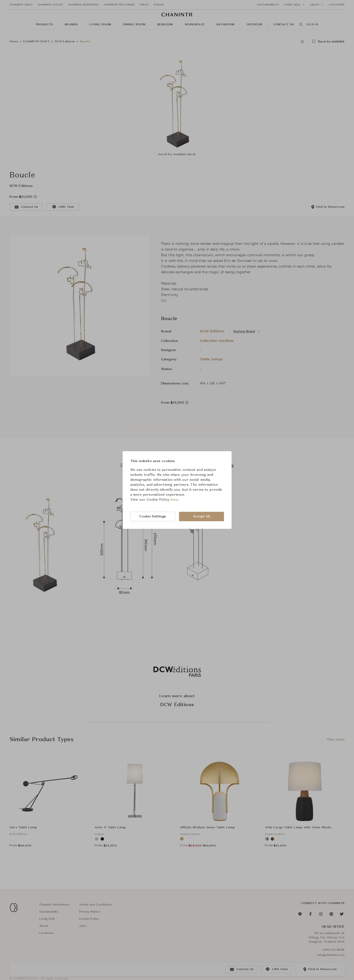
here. (175, 500)
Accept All (202, 516)
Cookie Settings (153, 516)
